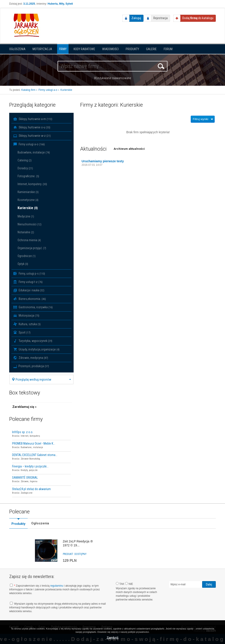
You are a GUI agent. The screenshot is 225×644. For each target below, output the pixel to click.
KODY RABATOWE (84, 49)
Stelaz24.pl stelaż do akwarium (31, 489)
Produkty (132, 49)
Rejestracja (161, 18)
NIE (129, 584)
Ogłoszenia (17, 49)
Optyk (23, 264)
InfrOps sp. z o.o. (23, 432)
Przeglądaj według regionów (41, 379)
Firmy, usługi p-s (29, 274)
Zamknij (113, 638)
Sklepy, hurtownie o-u (32, 127)
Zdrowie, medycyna (31, 358)
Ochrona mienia (29, 240)
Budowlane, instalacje (34, 152)
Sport (22, 332)
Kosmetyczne (28, 200)
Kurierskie (28, 208)
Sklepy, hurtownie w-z (32, 136)
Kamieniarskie (28, 192)
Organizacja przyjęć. (32, 248)
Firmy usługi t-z (28, 282)
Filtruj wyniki (201, 119)
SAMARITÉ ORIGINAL (25, 478)
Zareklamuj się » (24, 407)
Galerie (151, 49)
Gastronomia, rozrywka (33, 307)
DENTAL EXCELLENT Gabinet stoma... (35, 455)
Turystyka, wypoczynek (33, 341)
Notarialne (26, 232)
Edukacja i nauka (29, 290)
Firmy (63, 49)
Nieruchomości (30, 224)
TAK (120, 584)
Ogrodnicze (27, 256)
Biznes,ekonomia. (30, 299)
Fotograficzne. (28, 176)
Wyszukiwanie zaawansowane (112, 78)
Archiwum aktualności (129, 149)
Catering (25, 160)
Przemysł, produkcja (31, 366)
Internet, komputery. (32, 184)
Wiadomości (110, 49)
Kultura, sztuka (27, 324)
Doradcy (25, 168)
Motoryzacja (42, 49)
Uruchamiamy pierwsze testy (103, 161)
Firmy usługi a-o (29, 144)
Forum (168, 49)
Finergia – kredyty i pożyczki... (30, 466)
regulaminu (57, 586)
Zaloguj (136, 18)
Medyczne (26, 216)
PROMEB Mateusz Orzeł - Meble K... (34, 443)
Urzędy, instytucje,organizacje (36, 349)
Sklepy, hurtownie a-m (33, 119)
